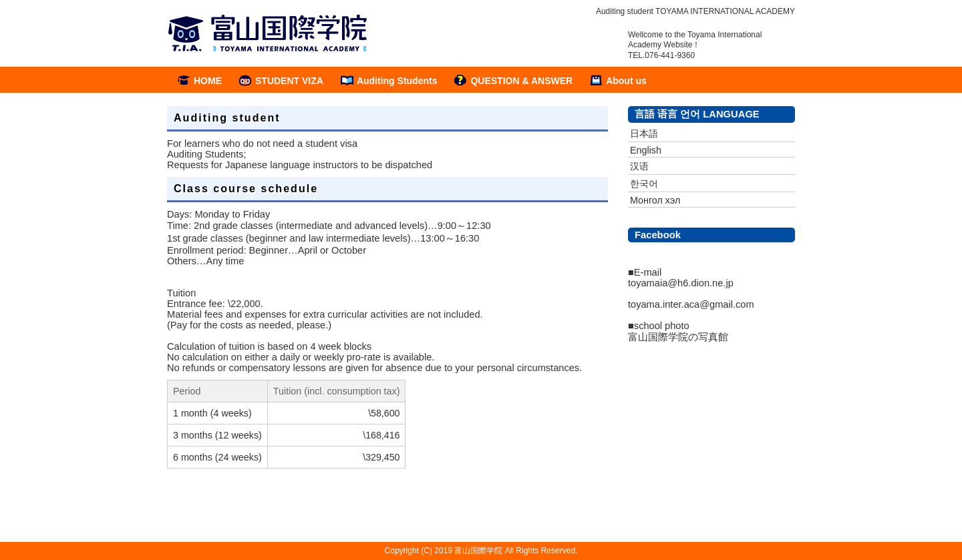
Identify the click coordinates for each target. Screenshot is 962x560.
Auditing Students (397, 81)
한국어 (644, 184)
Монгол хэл (655, 200)
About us (626, 81)
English (646, 150)
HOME (208, 81)
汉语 (639, 166)
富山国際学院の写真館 (678, 337)
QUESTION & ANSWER (521, 81)
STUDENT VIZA (289, 81)
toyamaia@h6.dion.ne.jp (681, 283)
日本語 (644, 133)
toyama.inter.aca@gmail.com (691, 304)
